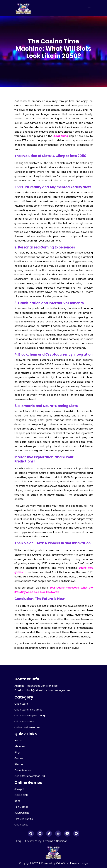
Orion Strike (21, 825)
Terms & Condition (56, 841)
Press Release (23, 770)
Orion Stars (21, 704)
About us (20, 746)
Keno (17, 801)
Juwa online (61, 136)
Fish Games (21, 807)
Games (19, 758)
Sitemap (19, 764)
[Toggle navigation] (89, 8)
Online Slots (21, 795)
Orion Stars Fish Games (28, 710)
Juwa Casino (22, 813)
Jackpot (19, 789)
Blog (17, 752)
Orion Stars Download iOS (30, 776)
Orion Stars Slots (24, 722)
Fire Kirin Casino (24, 819)
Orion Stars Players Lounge (30, 716)
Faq (18, 841)
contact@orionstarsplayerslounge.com (46, 690)
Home (18, 740)
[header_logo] (24, 8)
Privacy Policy (34, 841)
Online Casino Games (27, 727)
